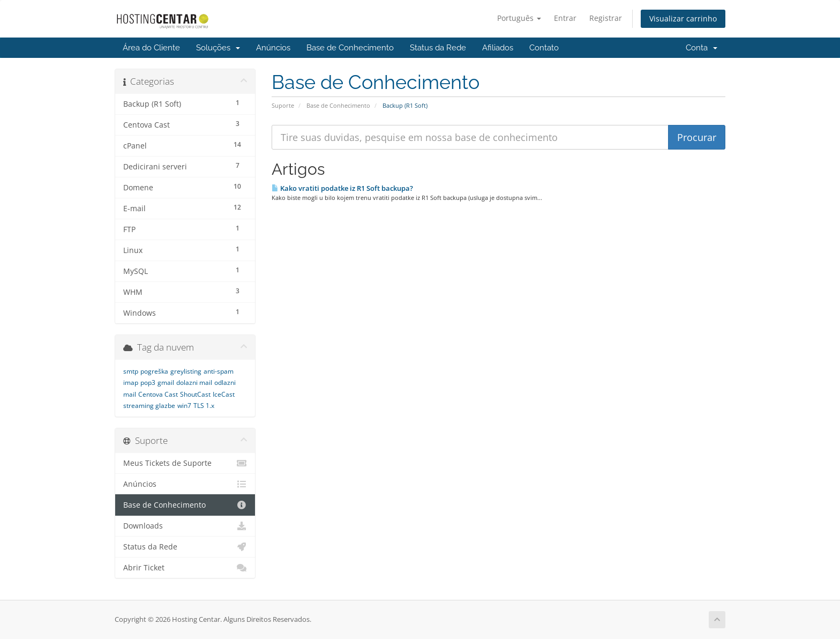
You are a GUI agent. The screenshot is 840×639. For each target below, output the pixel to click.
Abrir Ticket (185, 568)
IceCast (224, 394)
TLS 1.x (204, 406)
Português (519, 18)
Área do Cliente (151, 48)
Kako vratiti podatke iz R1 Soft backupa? (342, 188)
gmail (166, 382)
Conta (702, 48)
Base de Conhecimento (350, 48)
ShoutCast (195, 394)
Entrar (565, 18)
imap (131, 382)
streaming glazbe (149, 406)
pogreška (154, 371)
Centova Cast (158, 394)
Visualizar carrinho (683, 18)
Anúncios (273, 48)
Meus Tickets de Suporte (185, 463)
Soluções (218, 48)
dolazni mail (194, 382)
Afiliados (498, 48)
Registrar (606, 18)
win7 (184, 406)
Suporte (283, 105)
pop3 (148, 382)
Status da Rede (438, 48)
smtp (131, 371)
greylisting (186, 371)
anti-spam (219, 371)
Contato (544, 48)
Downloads (185, 526)
